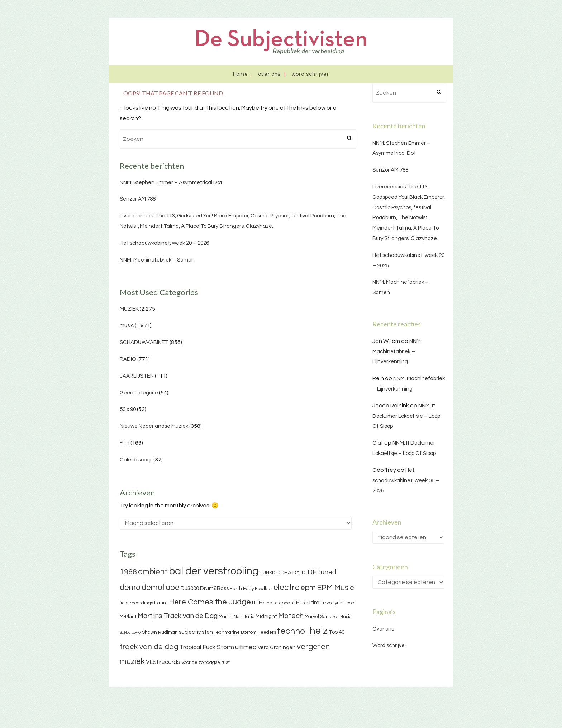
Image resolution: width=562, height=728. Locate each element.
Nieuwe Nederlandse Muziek (154, 426)
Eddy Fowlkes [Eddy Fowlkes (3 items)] (258, 589)
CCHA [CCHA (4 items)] (284, 573)
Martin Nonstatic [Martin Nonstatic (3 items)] (237, 617)
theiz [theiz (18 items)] (317, 631)
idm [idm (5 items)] (314, 603)
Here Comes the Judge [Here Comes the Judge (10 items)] (210, 602)
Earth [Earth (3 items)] (236, 589)
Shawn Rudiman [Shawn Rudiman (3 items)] (160, 632)
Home (240, 74)
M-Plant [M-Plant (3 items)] (128, 617)
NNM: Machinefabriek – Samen (157, 260)
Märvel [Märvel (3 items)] (312, 617)
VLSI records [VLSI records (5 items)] (163, 662)
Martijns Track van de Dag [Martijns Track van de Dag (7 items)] (178, 616)
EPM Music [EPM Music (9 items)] (335, 588)
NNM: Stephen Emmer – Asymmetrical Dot (171, 183)
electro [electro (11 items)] (287, 588)
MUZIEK (129, 309)
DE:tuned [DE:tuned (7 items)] (322, 572)
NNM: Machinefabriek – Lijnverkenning (397, 352)
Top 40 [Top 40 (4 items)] (337, 632)
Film (125, 443)
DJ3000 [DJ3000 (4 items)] (190, 588)
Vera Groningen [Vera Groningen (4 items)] (277, 648)
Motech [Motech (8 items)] (291, 616)
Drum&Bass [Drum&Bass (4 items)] (214, 588)
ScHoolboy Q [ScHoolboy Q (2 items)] (130, 633)
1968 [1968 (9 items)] (128, 572)
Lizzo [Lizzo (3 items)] (326, 603)
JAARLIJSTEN (137, 376)
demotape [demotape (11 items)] (161, 588)
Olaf (378, 443)
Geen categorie (139, 393)
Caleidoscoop (136, 460)
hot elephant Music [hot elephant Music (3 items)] (287, 603)
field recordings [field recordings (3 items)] (136, 603)
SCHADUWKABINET (144, 342)
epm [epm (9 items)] (308, 588)
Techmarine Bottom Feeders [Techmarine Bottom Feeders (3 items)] (245, 632)
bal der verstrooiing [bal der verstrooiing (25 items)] (214, 571)
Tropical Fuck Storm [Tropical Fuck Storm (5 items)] (207, 647)
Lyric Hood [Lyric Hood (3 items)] (344, 603)
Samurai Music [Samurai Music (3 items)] (336, 617)
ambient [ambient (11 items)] (153, 572)
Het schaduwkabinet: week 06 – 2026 (406, 481)
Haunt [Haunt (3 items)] (161, 603)
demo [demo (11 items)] (130, 588)
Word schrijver (310, 74)
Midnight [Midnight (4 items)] (266, 616)
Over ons (269, 74)
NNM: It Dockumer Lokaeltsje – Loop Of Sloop (406, 416)
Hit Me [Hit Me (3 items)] (259, 603)
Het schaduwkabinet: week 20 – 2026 (164, 243)
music (127, 325)
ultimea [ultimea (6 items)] (246, 647)
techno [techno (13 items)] (291, 631)
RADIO (128, 359)
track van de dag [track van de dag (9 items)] (149, 647)
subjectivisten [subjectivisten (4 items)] (196, 632)
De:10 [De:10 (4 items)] (299, 573)
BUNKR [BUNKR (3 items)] (267, 573)
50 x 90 (128, 409)
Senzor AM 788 (138, 199)
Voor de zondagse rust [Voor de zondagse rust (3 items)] (206, 662)
